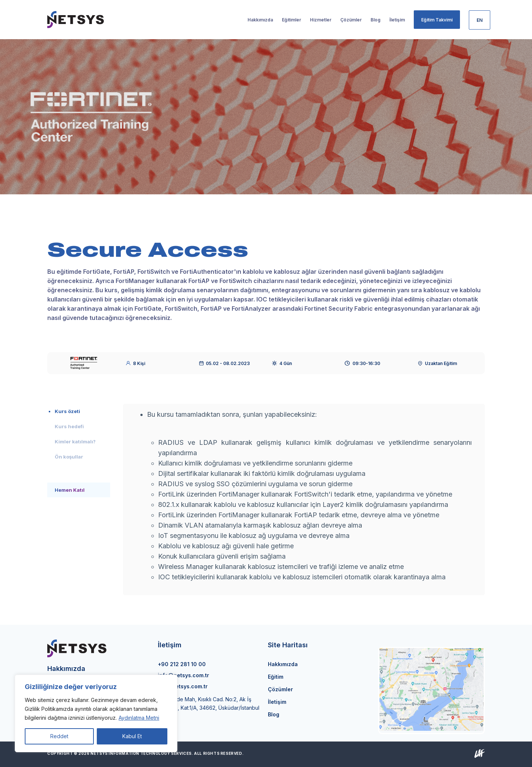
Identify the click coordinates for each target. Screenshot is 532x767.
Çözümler (280, 689)
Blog (274, 714)
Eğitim (276, 677)
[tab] (79, 411)
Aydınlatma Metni (139, 718)
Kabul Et (132, 736)
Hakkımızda (283, 664)
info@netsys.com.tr (183, 675)
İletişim (277, 702)
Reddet (59, 736)
